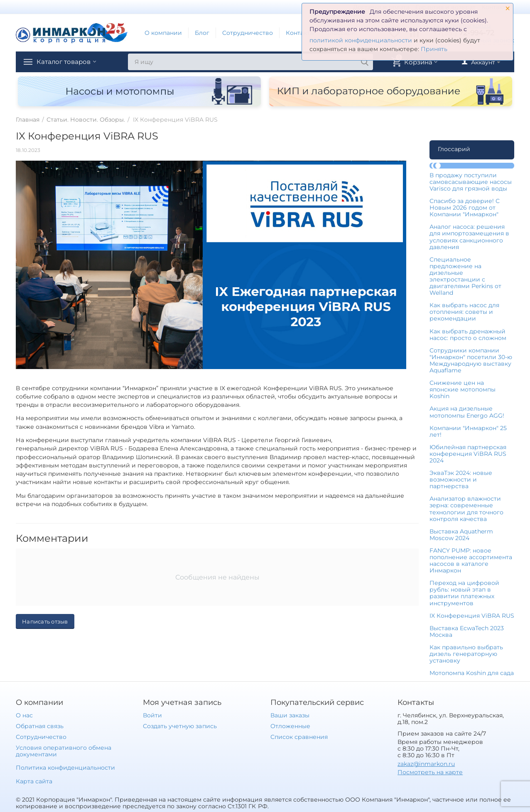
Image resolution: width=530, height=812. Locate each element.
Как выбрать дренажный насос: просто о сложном (468, 335)
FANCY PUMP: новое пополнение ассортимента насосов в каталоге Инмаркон (471, 560)
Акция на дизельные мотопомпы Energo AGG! (467, 412)
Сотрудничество (248, 33)
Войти (152, 715)
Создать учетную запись (180, 726)
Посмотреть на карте (430, 772)
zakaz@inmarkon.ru (426, 764)
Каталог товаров (69, 62)
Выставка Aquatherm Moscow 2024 (461, 535)
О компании (163, 33)
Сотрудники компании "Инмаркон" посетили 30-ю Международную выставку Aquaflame (471, 360)
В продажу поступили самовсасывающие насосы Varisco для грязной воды (471, 182)
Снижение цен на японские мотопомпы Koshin (463, 389)
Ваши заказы (290, 715)
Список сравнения (299, 737)
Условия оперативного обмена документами (64, 751)
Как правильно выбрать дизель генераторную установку (466, 654)
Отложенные (290, 726)
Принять (434, 49)
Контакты (300, 33)
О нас (24, 715)
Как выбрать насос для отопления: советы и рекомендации (464, 312)
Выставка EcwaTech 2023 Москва (467, 631)
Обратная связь (40, 726)
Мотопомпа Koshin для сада (472, 673)
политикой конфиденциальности (361, 40)
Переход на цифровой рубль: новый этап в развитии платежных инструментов (464, 593)
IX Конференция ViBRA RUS (472, 616)
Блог (202, 33)
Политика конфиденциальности (65, 768)
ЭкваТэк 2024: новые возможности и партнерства (461, 479)
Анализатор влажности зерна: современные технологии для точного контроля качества (466, 509)
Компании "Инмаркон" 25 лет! (468, 431)
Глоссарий (454, 149)
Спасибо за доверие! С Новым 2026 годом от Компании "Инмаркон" (465, 208)
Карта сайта (34, 781)
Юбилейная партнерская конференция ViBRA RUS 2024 (468, 454)
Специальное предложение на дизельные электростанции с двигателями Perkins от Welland (465, 276)
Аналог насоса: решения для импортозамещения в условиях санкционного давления (469, 237)
